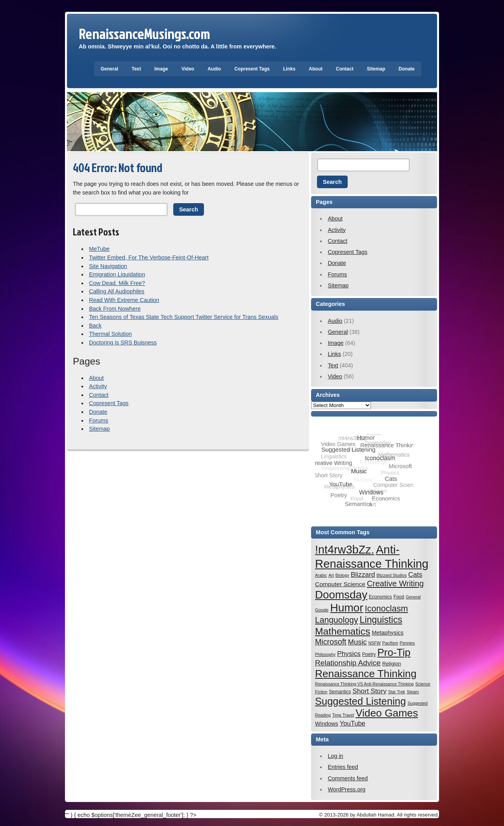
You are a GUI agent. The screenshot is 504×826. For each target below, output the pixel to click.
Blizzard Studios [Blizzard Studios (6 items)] (391, 575)
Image (161, 69)
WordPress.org (346, 789)
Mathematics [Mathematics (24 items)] (343, 631)
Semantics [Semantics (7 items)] (340, 692)
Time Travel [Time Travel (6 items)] (343, 715)
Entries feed (343, 767)
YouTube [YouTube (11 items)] (353, 723)
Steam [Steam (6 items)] (413, 692)
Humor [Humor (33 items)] (346, 608)
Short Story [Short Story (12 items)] (370, 691)
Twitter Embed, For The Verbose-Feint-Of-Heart (149, 257)
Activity (98, 386)
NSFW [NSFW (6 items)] (374, 643)
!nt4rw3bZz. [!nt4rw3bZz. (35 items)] (345, 550)
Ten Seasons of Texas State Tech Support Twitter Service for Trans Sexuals (184, 317)
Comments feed (348, 778)
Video (188, 69)
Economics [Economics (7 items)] (380, 597)
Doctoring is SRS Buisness (123, 343)
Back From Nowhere (115, 309)
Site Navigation (108, 266)
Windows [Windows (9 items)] (327, 724)
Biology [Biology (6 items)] (342, 575)
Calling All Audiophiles (117, 291)
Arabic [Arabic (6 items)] (321, 575)
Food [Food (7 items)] (399, 597)
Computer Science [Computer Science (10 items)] (340, 584)
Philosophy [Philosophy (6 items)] (325, 654)
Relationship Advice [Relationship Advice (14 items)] (348, 663)
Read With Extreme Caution (124, 300)
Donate (407, 69)
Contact (345, 69)
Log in (335, 756)
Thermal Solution (110, 334)
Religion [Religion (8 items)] (392, 664)
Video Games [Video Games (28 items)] (387, 713)
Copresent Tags (252, 69)
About (316, 69)
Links (289, 69)
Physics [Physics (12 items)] (349, 654)
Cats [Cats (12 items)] (415, 574)
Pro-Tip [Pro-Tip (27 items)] (394, 652)
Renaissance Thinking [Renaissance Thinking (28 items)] (366, 674)
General (110, 69)
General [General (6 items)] (413, 597)
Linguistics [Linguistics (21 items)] (381, 620)
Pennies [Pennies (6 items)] (407, 643)
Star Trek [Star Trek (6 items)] (397, 692)
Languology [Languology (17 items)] (336, 620)
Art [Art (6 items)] (331, 575)
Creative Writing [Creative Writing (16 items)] (396, 583)
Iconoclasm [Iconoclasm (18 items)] (387, 608)
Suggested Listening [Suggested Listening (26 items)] (360, 701)
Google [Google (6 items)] (322, 610)
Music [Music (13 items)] (358, 642)
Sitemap (376, 69)
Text (136, 69)
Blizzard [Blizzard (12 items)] (363, 574)
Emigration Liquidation (117, 274)
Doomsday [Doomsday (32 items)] (341, 595)
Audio (214, 69)
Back (95, 326)
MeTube (99, 249)
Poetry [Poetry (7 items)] (369, 654)
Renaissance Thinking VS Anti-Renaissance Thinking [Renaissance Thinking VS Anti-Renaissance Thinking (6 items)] (364, 684)
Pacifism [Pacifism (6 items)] (390, 643)
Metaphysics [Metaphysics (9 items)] (388, 633)
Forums (99, 420)
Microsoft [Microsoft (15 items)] (331, 642)
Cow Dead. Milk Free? (117, 283)
